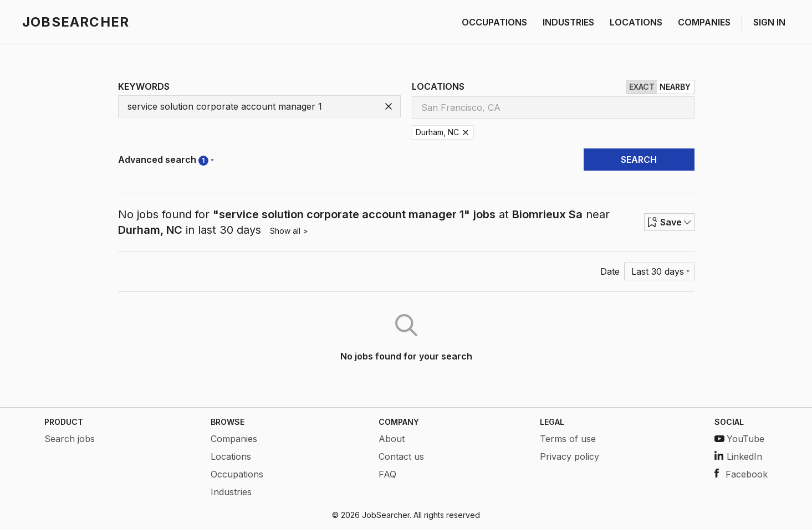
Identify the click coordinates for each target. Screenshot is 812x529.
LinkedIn (738, 456)
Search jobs (70, 439)
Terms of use (568, 439)
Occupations (237, 474)
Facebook (741, 474)
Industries (231, 492)
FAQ (387, 474)
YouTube (739, 439)
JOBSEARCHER (76, 22)
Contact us (401, 456)
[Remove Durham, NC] (466, 132)
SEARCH (639, 160)
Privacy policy (570, 456)
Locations (231, 456)
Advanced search (166, 160)
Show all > (289, 231)
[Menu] (659, 271)
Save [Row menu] (669, 222)
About (392, 439)
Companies (234, 439)
